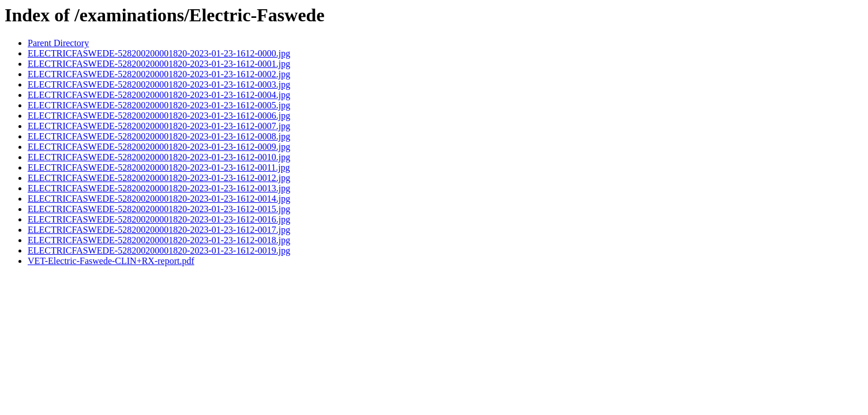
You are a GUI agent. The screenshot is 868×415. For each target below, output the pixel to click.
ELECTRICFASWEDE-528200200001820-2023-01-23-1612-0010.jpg (159, 157)
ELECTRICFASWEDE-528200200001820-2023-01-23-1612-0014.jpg (159, 199)
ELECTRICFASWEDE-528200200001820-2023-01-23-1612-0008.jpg (159, 136)
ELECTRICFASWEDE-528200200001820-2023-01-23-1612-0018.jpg (159, 240)
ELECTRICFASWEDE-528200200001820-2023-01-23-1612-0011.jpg (159, 167)
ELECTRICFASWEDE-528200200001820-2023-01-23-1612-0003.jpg (159, 84)
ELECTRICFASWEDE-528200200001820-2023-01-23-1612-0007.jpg (159, 126)
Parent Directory (58, 43)
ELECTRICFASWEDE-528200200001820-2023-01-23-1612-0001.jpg (159, 64)
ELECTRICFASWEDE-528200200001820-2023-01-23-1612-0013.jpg (159, 188)
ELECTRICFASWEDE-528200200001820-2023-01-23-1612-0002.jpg (159, 74)
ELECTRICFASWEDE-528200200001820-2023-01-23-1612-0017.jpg (159, 230)
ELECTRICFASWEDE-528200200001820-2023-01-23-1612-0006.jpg (159, 116)
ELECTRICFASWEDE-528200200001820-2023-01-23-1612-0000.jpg (159, 53)
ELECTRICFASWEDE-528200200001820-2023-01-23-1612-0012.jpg (159, 178)
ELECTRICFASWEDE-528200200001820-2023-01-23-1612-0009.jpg (159, 147)
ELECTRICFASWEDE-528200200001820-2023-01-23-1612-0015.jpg (159, 209)
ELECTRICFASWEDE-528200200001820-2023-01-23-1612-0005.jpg (159, 105)
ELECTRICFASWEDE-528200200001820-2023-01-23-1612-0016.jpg (159, 219)
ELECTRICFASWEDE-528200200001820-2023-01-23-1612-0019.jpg (159, 250)
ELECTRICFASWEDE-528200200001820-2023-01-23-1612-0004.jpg (159, 95)
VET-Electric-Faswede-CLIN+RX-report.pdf (111, 261)
